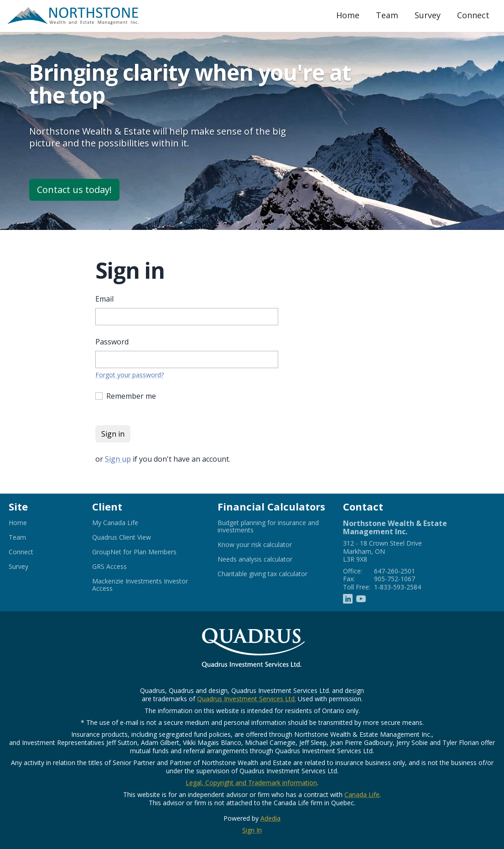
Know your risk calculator (266, 545)
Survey (428, 15)
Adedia (270, 818)
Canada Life (362, 794)
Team (387, 15)
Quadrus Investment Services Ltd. (247, 699)
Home (348, 15)
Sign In (252, 830)
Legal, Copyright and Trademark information (251, 783)
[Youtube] (361, 598)
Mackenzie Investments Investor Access (140, 585)
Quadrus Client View (133, 537)
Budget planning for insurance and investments (268, 526)
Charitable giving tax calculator (273, 574)
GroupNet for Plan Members (145, 552)
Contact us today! (74, 190)
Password (112, 342)
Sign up (118, 459)
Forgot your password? (130, 375)
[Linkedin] (348, 598)
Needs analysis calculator (266, 559)
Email (104, 299)
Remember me (131, 396)
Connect (473, 15)
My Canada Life (126, 523)
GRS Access (121, 567)
